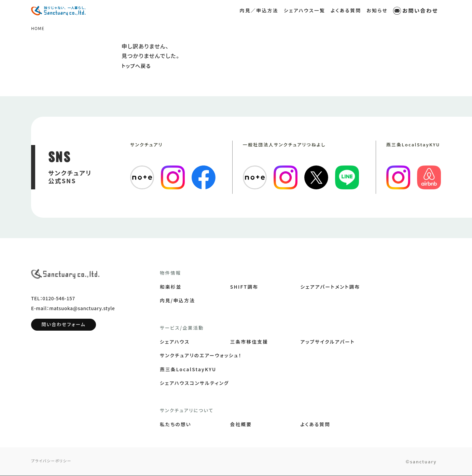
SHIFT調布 (244, 287)
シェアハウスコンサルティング (195, 383)
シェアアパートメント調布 (330, 287)
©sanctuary (417, 462)
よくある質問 (346, 10)
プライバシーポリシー (53, 461)
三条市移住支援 (249, 342)
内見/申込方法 (177, 301)
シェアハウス (175, 342)
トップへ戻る (138, 66)
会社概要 (241, 424)
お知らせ (377, 10)
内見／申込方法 (259, 10)
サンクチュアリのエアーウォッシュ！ (201, 356)
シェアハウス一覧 (304, 10)
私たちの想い (176, 424)
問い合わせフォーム (64, 328)
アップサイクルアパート (328, 342)
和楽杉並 (171, 287)
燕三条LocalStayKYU (188, 370)
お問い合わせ (416, 10)
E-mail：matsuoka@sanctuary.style (73, 312)
